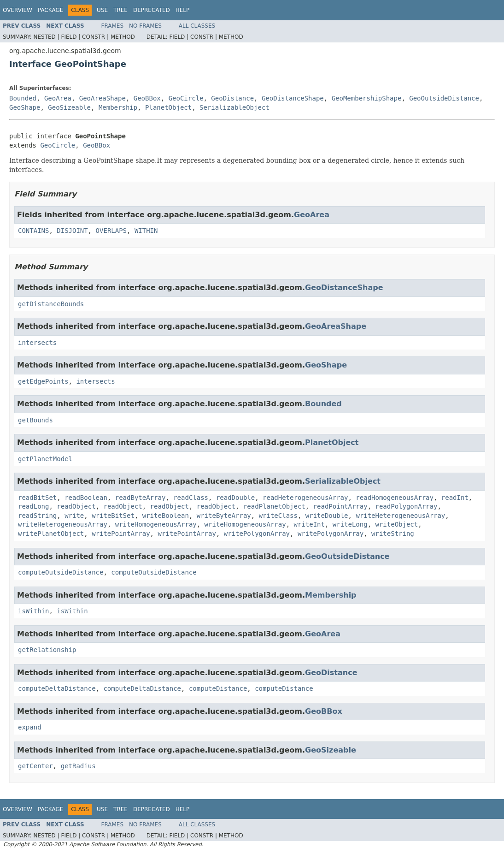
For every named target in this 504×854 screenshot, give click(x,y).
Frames (113, 26)
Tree (120, 10)
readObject (76, 506)
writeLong (350, 524)
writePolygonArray (257, 534)
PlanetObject (168, 107)
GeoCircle (186, 98)
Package (50, 10)
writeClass (278, 516)
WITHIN (146, 231)
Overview (18, 10)
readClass (191, 498)
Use (102, 10)
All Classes (197, 26)
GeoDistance (232, 98)
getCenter (35, 766)
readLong (33, 506)
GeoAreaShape (103, 98)
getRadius (78, 766)
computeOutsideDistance (61, 572)
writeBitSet (113, 516)
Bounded (23, 98)
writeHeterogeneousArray (400, 516)
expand (30, 727)
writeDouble (327, 516)
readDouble (235, 498)
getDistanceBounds (51, 304)
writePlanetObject (51, 534)
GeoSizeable (69, 107)
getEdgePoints (43, 381)
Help (183, 10)
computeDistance (218, 688)
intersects (37, 343)
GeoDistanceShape (293, 98)
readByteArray (141, 498)
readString (37, 516)
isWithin (33, 611)
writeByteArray (224, 516)
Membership (118, 107)
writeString (393, 534)
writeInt (309, 524)
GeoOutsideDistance (444, 98)
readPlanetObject (274, 506)
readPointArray (340, 506)
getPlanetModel (45, 459)
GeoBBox (147, 98)
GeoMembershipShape (367, 98)
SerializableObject (234, 107)
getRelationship (47, 650)
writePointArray (121, 534)
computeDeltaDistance (57, 688)
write (74, 516)
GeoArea (58, 98)
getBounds (35, 420)
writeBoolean (166, 516)
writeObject (397, 524)
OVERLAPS (111, 231)
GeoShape (25, 107)
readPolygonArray (407, 506)
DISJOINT (72, 231)
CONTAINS (33, 231)
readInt (455, 498)
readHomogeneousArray (395, 498)
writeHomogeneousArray (156, 524)
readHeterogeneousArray (305, 498)
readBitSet (37, 498)
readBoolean (86, 498)
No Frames (145, 26)
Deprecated (152, 10)
